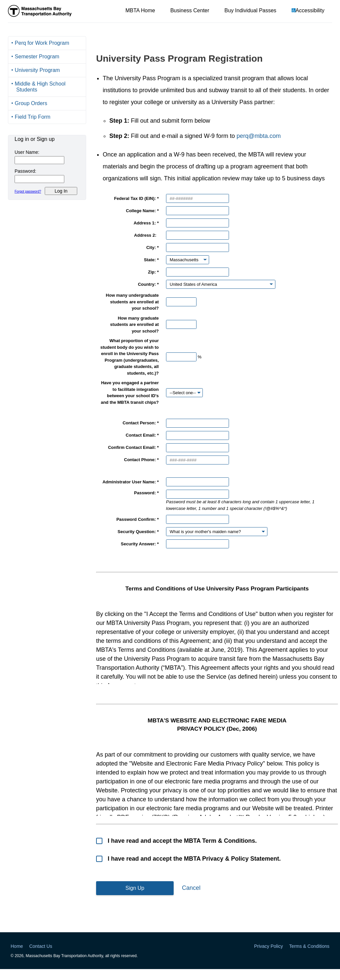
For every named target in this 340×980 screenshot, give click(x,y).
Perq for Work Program (42, 43)
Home (17, 946)
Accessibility (310, 10)
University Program (37, 70)
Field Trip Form (33, 117)
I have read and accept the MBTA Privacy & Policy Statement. (193, 859)
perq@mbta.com (259, 136)
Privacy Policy (269, 946)
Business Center (190, 10)
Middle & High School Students (40, 87)
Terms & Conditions (309, 946)
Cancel (191, 888)
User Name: (27, 152)
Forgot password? (28, 191)
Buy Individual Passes (250, 10)
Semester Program (37, 57)
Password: (25, 171)
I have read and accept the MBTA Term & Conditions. (181, 841)
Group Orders (31, 103)
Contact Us (41, 946)
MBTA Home (140, 10)
